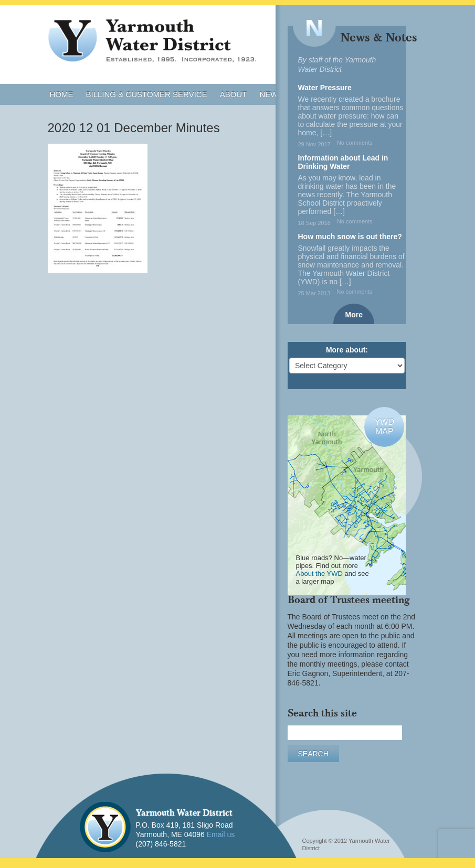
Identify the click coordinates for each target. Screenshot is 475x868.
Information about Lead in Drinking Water (343, 162)
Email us (221, 834)
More (354, 315)
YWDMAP (384, 427)
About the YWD (319, 574)
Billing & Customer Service (147, 94)
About (234, 94)
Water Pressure (325, 88)
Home (62, 94)
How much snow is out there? (350, 237)
